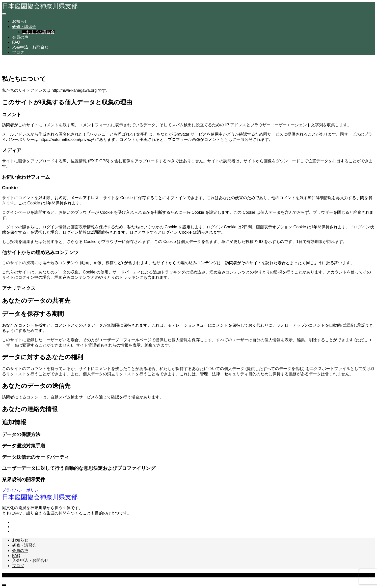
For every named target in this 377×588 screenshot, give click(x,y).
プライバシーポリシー (22, 490)
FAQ (16, 42)
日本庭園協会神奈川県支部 (40, 6)
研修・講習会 (24, 27)
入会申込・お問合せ (30, 47)
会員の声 (20, 37)
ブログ (18, 52)
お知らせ (20, 21)
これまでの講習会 (38, 32)
